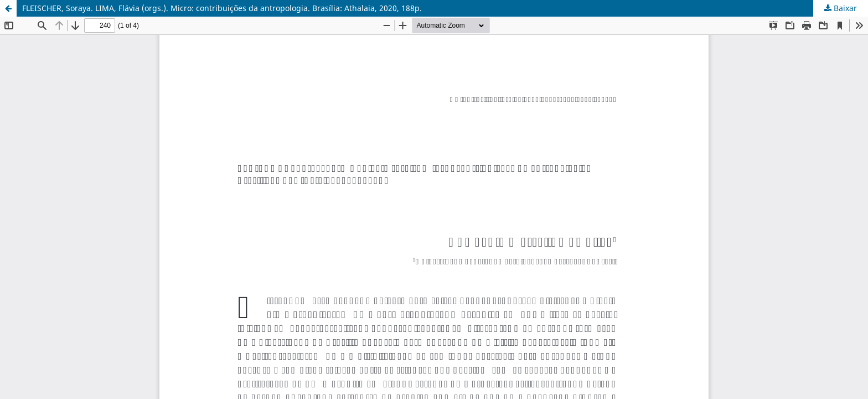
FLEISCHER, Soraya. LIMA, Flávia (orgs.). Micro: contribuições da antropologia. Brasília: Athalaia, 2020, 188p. (222, 8)
